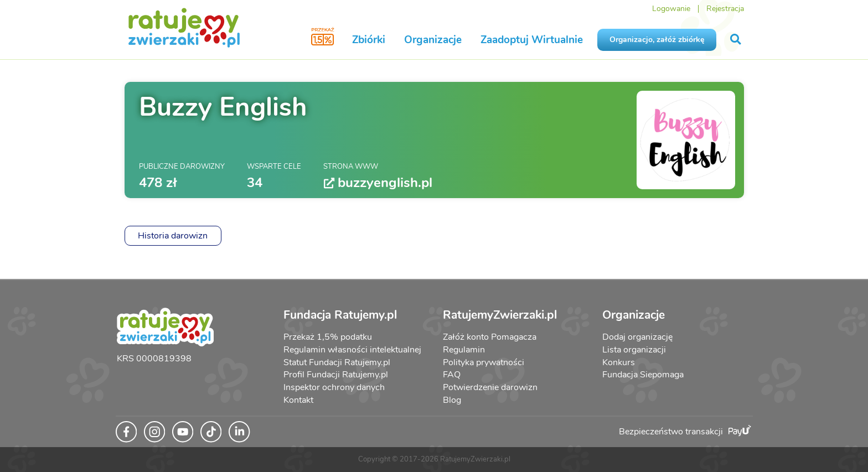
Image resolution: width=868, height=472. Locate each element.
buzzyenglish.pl (378, 183)
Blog (452, 400)
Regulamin (464, 350)
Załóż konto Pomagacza (490, 337)
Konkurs (619, 362)
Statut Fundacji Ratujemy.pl (337, 362)
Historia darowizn (173, 236)
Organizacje (433, 40)
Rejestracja (725, 9)
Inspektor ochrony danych (334, 387)
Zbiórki (369, 40)
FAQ (452, 375)
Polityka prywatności (484, 362)
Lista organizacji (634, 350)
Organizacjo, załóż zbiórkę (657, 40)
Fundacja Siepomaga (643, 375)
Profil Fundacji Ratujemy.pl (336, 375)
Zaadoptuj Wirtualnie (532, 40)
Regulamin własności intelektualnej (352, 350)
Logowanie (671, 9)
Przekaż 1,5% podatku (328, 337)
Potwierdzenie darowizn (490, 387)
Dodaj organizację (637, 337)
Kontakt (298, 400)
